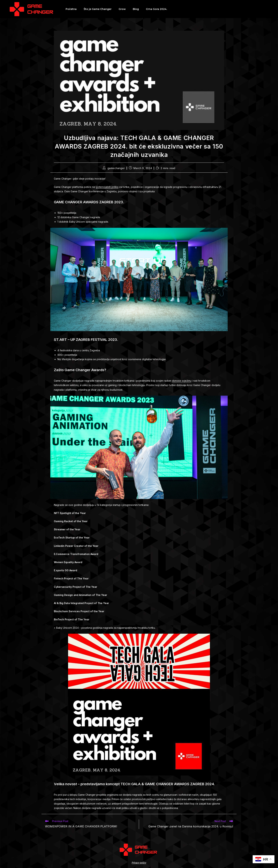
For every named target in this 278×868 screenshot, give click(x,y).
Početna (71, 9)
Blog (136, 9)
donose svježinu (182, 381)
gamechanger (116, 168)
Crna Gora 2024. (156, 9)
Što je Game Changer (98, 9)
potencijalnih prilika (107, 187)
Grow (122, 9)
